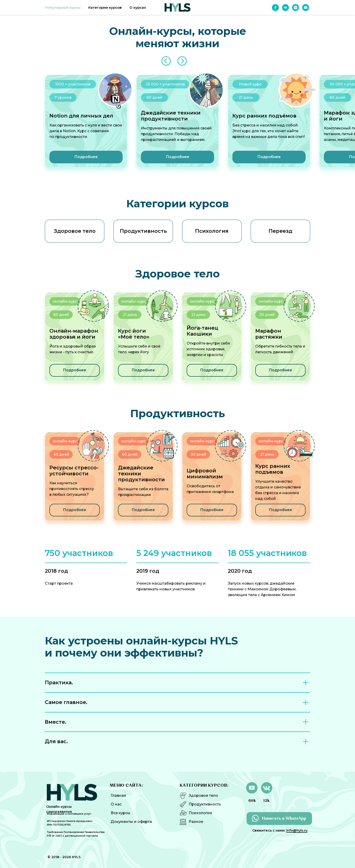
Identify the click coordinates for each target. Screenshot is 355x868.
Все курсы (121, 813)
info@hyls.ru (297, 830)
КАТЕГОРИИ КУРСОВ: (204, 786)
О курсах (138, 7)
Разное (196, 822)
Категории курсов (105, 7)
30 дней (267, 315)
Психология (200, 813)
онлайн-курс (271, 301)
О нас (116, 804)
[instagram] (296, 8)
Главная (118, 795)
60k (252, 801)
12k (266, 801)
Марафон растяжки (269, 334)
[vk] (285, 8)
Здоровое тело (203, 795)
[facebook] (275, 8)
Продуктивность (205, 804)
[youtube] (306, 8)
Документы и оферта (131, 822)
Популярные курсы (63, 7)
